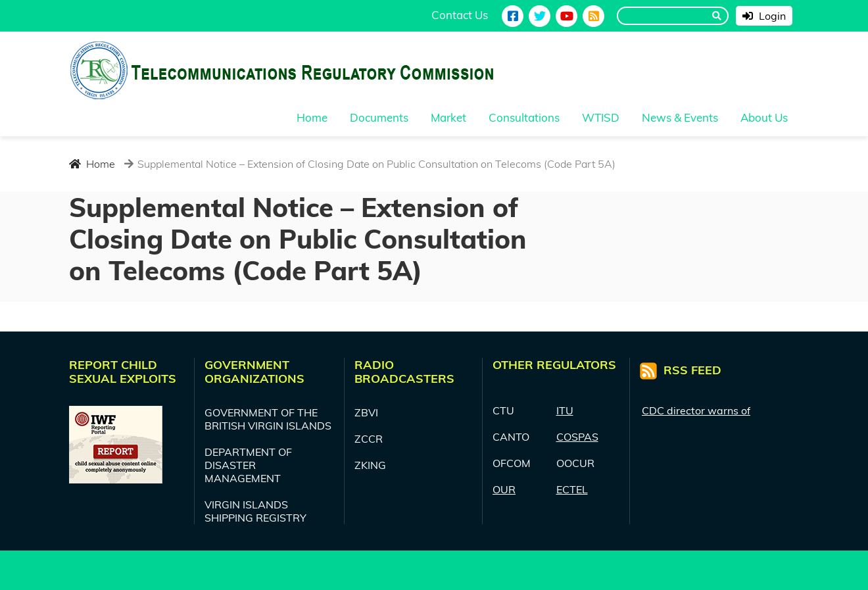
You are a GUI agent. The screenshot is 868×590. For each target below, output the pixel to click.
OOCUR (575, 463)
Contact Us (460, 15)
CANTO (511, 437)
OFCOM (512, 463)
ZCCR (369, 439)
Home (92, 164)
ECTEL (572, 489)
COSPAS (577, 437)
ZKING (370, 465)
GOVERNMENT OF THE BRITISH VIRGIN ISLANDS (268, 419)
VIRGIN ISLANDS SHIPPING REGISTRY (255, 511)
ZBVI (366, 412)
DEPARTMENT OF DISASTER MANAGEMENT (248, 465)
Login (764, 16)
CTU (503, 410)
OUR (504, 489)
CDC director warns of (696, 410)
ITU (565, 410)
